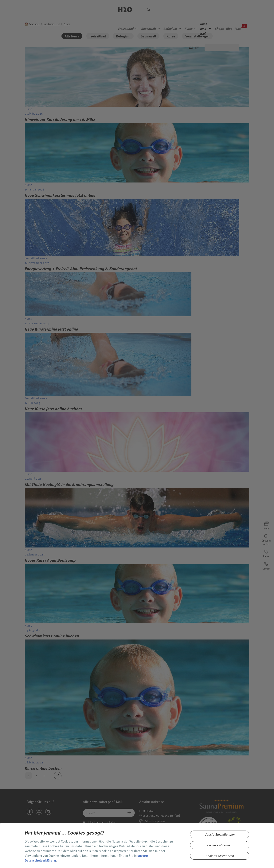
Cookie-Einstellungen (220, 834)
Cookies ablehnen (220, 845)
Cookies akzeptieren (220, 856)
